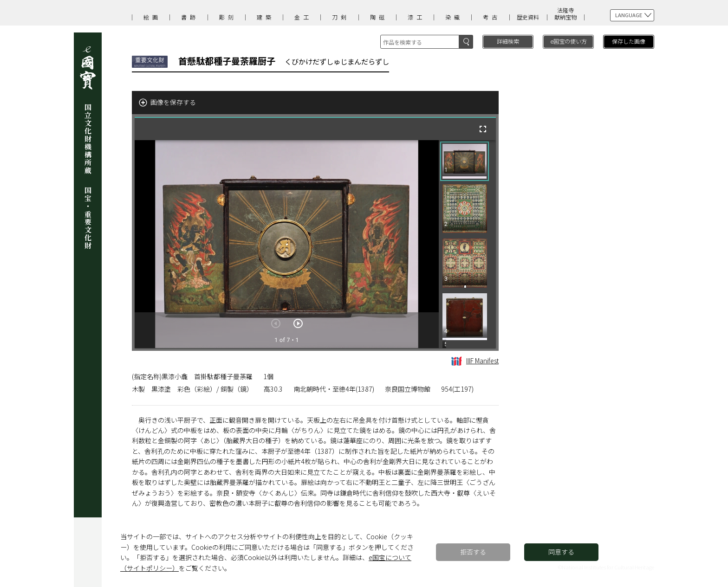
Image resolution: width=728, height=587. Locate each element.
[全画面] (483, 129)
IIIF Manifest (475, 361)
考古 (492, 17)
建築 (266, 17)
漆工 (416, 17)
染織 (454, 17)
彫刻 (228, 17)
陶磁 (379, 17)
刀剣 (341, 17)
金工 (303, 17)
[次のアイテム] (298, 323)
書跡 (190, 17)
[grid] (467, 244)
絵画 (152, 17)
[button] (465, 161)
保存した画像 (629, 41)
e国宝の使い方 (569, 41)
